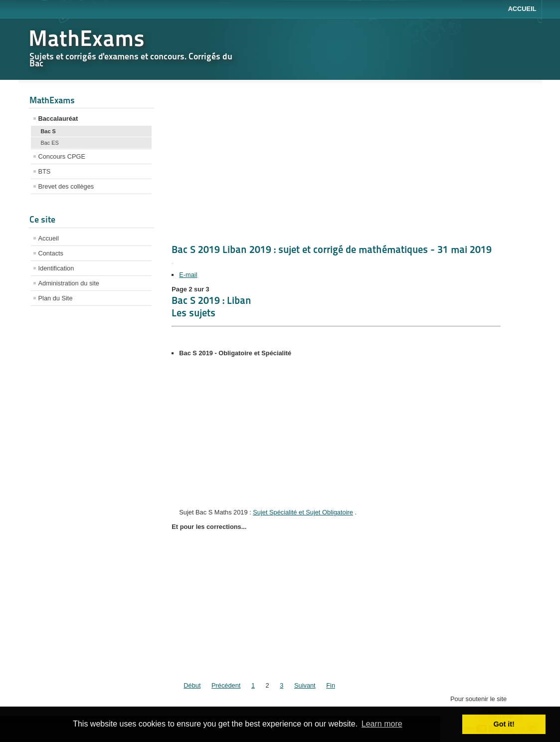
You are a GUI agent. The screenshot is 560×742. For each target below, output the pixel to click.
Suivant (305, 685)
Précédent (226, 685)
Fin (331, 685)
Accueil (522, 9)
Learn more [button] (382, 724)
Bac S (48, 131)
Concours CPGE (62, 156)
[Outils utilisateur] (173, 263)
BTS (45, 171)
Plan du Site (56, 298)
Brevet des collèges (66, 186)
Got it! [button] (504, 724)
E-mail (188, 275)
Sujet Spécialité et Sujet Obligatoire (303, 512)
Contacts (51, 253)
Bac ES (50, 143)
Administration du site (69, 283)
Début (192, 685)
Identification (56, 268)
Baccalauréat (58, 119)
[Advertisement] (92, 471)
